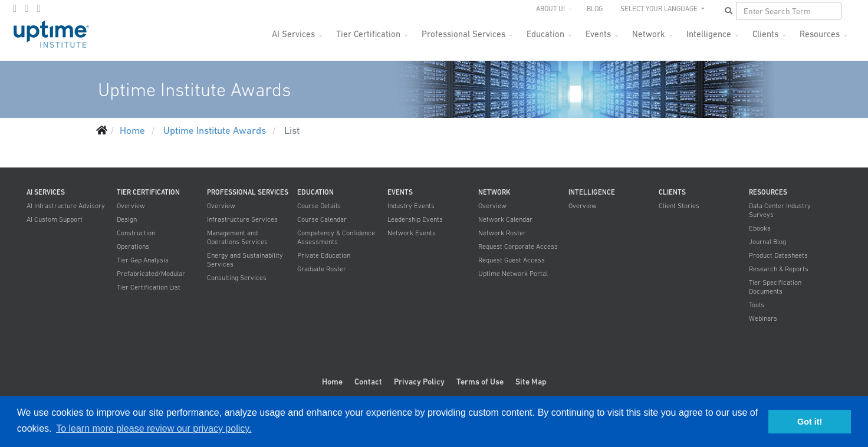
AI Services (293, 34)
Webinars (763, 318)
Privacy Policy (419, 382)
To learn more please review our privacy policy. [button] (154, 428)
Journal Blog (767, 242)
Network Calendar (505, 219)
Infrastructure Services (242, 219)
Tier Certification (368, 34)
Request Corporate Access (518, 246)
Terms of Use (480, 382)
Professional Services (463, 34)
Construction (136, 233)
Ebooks (760, 228)
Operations (133, 246)
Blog (595, 9)
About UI (550, 9)
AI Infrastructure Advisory (66, 206)
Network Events (412, 233)
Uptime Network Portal (513, 274)
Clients (765, 34)
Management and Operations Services (237, 237)
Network (649, 34)
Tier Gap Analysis (143, 260)
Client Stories (679, 206)
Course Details (319, 206)
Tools (757, 305)
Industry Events (411, 206)
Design (127, 219)
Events (598, 34)
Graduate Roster (322, 269)
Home (332, 382)
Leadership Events (415, 219)
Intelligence (709, 34)
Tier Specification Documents (775, 287)
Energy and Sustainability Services (245, 260)
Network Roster (502, 233)
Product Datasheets (778, 255)
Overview (131, 206)
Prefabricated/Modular (151, 274)
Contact (368, 382)
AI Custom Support (55, 219)
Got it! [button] (810, 422)
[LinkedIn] (38, 8)
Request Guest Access (512, 260)
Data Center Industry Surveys (780, 210)
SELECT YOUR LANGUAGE (660, 9)
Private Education (324, 255)
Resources (820, 34)
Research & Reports (779, 269)
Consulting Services (237, 278)
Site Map (531, 382)
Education (545, 34)
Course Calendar (322, 219)
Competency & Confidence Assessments (336, 237)
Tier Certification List (149, 287)
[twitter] (27, 8)
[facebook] (15, 8)
